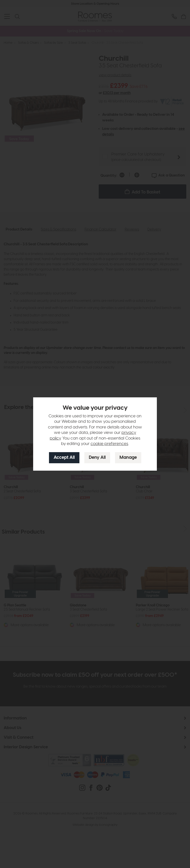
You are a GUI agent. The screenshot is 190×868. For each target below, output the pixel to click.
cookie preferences (109, 444)
